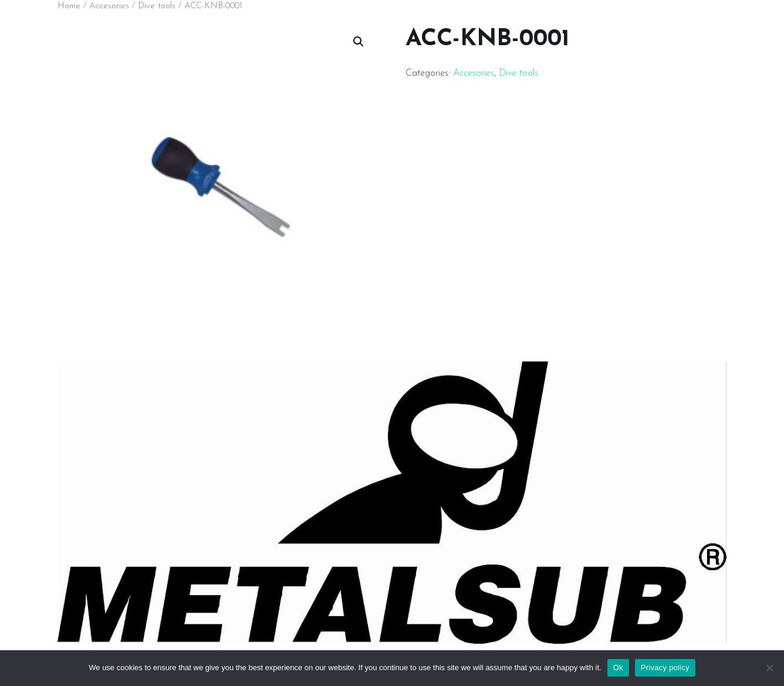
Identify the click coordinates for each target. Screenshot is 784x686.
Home (69, 6)
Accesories (109, 6)
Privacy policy (665, 668)
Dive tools (157, 6)
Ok (618, 668)
